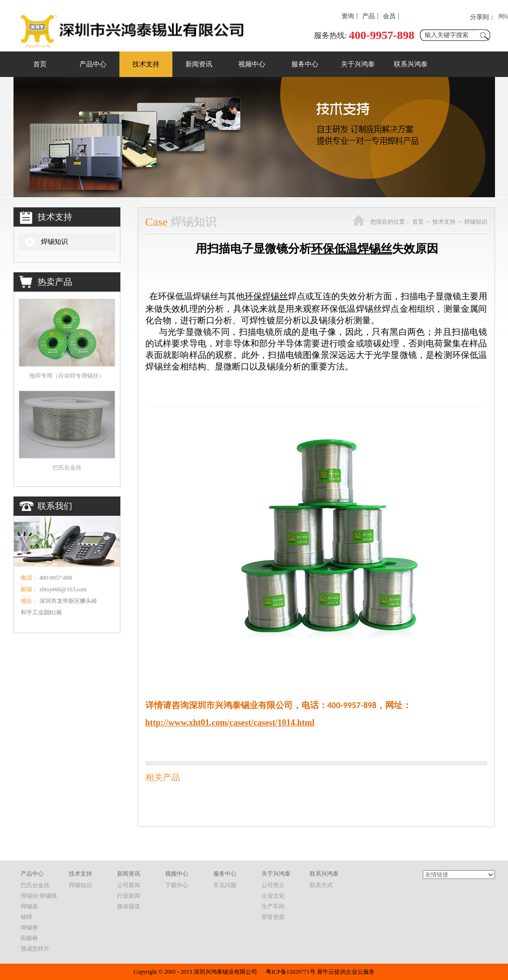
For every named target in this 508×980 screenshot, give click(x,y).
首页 (40, 64)
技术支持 (444, 222)
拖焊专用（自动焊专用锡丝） (67, 376)
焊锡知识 (476, 222)
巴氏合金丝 (67, 468)
